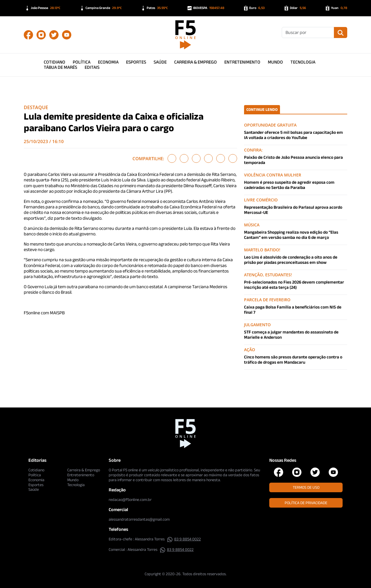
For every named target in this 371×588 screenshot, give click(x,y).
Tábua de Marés (60, 67)
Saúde (160, 62)
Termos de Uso (306, 487)
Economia (108, 62)
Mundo (275, 62)
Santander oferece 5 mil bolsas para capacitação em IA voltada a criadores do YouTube (293, 135)
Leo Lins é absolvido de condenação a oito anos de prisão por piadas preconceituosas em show (291, 260)
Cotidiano (54, 62)
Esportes (136, 62)
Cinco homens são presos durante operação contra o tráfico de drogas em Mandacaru (293, 359)
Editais (92, 67)
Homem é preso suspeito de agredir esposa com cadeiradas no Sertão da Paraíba (289, 185)
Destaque (36, 107)
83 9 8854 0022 (184, 539)
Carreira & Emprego (195, 62)
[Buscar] (308, 33)
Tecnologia (303, 62)
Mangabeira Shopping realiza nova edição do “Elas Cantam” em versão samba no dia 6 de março (291, 235)
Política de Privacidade (306, 503)
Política (82, 62)
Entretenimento (242, 62)
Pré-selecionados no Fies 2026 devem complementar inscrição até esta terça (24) (294, 285)
